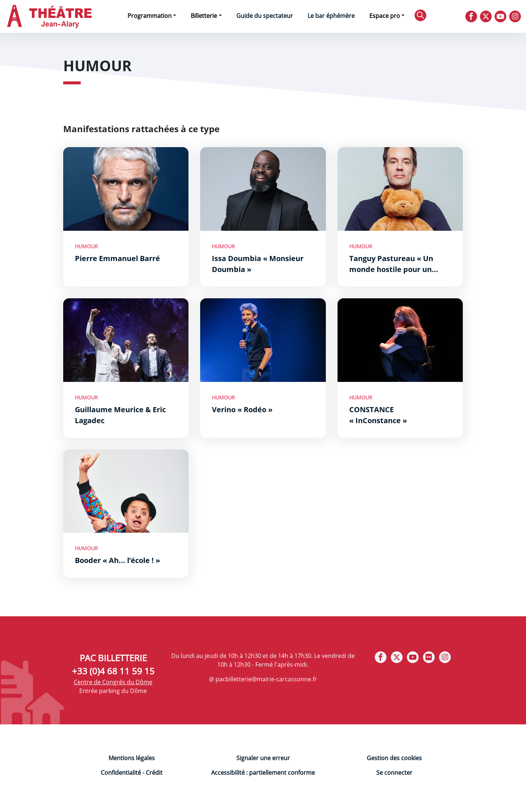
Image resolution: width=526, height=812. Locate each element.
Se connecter (394, 773)
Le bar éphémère (331, 16)
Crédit (154, 773)
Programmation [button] (150, 16)
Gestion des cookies (394, 758)
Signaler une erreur (263, 758)
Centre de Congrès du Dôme (113, 682)
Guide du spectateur (265, 16)
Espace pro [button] (385, 16)
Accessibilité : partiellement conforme (263, 773)
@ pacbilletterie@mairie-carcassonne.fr (263, 679)
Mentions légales (132, 758)
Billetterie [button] (204, 16)
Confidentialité (121, 773)
